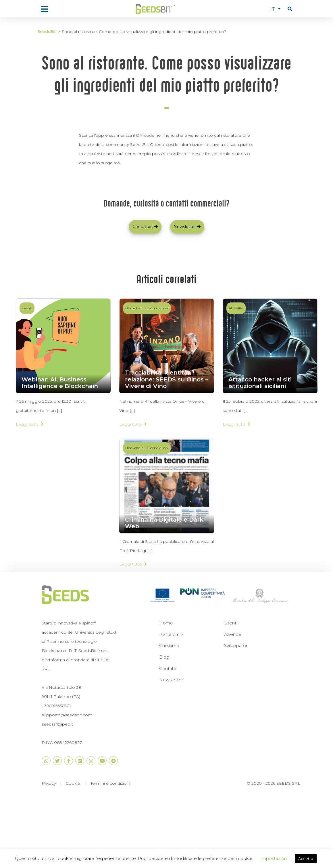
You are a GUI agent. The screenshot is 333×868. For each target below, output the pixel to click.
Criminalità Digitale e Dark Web (164, 523)
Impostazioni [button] (274, 858)
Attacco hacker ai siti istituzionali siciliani (260, 383)
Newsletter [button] (187, 227)
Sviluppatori (236, 646)
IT (274, 9)
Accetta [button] (306, 859)
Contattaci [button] (145, 227)
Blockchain (134, 308)
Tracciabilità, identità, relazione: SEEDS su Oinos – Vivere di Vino (167, 379)
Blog (164, 657)
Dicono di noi (158, 308)
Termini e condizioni (110, 783)
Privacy (49, 783)
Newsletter (171, 680)
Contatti (168, 669)
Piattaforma (171, 634)
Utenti (231, 623)
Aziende (233, 634)
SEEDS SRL (288, 783)
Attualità (236, 308)
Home (166, 623)
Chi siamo (169, 646)
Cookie (73, 783)
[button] (290, 9)
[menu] (45, 9)
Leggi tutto (29, 424)
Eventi (27, 308)
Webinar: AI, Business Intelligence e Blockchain (60, 383)
